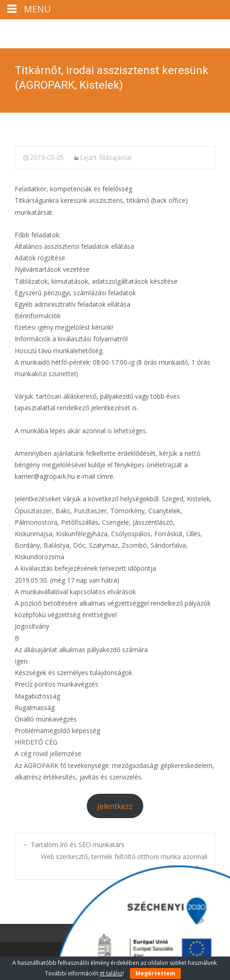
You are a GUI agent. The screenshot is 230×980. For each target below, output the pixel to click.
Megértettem (155, 973)
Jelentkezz (115, 806)
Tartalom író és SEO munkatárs (73, 845)
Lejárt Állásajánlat (106, 158)
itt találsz (111, 973)
